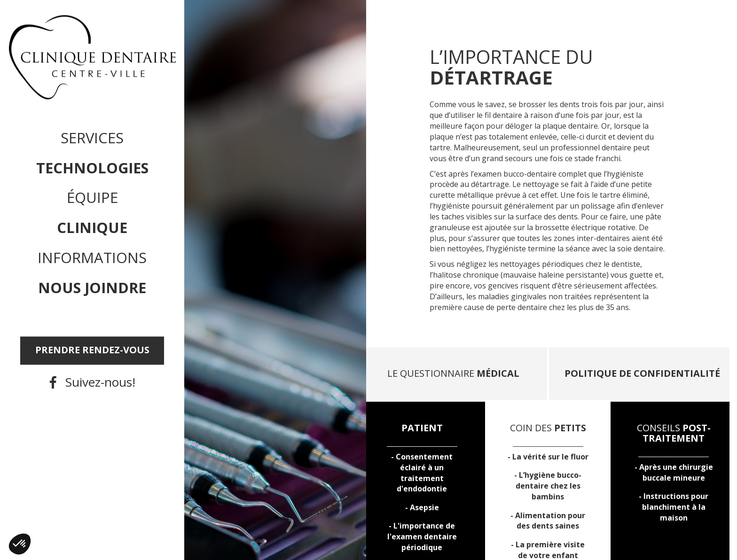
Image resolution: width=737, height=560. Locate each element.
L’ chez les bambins (549, 486)
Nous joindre (92, 288)
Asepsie (424, 507)
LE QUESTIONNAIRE (453, 373)
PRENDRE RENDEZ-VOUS (92, 350)
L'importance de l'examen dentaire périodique (422, 537)
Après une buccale (676, 472)
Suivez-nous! (100, 382)
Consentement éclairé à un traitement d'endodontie (424, 473)
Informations (92, 258)
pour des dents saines (550, 521)
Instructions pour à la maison (675, 507)
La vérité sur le (550, 457)
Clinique (92, 228)
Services (92, 138)
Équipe (92, 198)
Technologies (92, 168)
